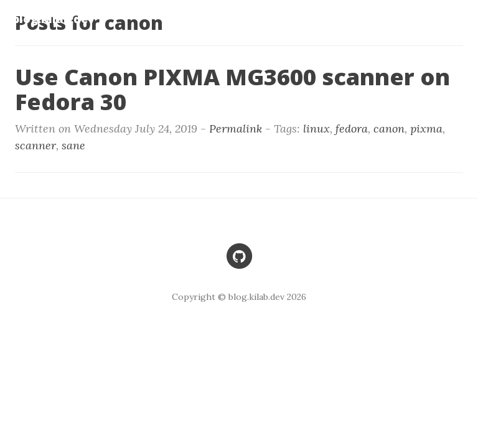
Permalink (236, 128)
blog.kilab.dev (54, 19)
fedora (352, 128)
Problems (380, 18)
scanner (35, 145)
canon (389, 128)
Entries (447, 18)
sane (73, 145)
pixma (426, 128)
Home (318, 18)
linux (316, 128)
